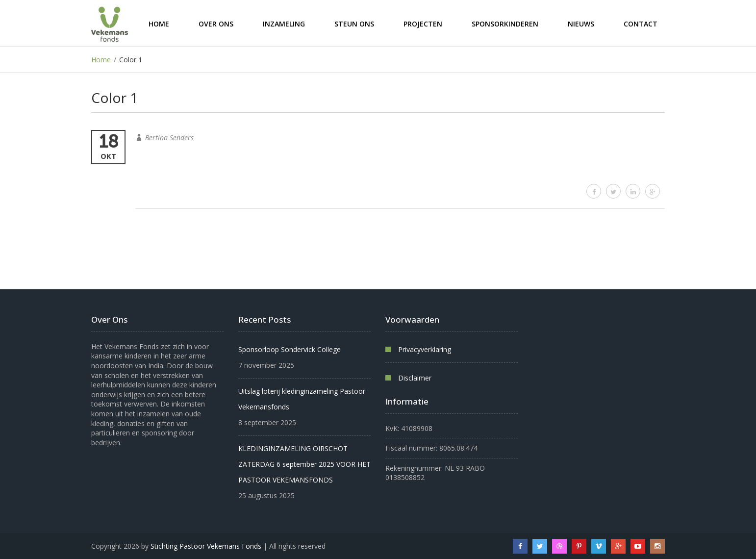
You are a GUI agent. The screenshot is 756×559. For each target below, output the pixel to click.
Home (159, 23)
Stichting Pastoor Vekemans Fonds (206, 546)
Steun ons (354, 23)
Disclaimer (415, 378)
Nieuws (581, 23)
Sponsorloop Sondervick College (290, 349)
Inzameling (284, 23)
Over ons (216, 23)
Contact (641, 23)
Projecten (423, 23)
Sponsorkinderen (505, 23)
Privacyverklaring (425, 349)
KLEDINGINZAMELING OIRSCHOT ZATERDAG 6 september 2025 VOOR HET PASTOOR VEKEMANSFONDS (304, 464)
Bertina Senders (169, 138)
